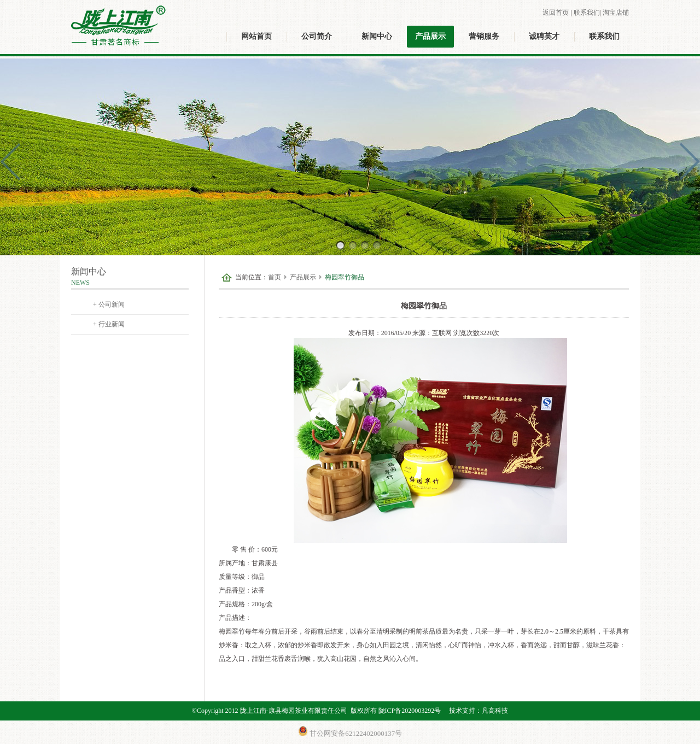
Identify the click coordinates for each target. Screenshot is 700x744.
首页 (275, 277)
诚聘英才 (544, 36)
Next (686, 162)
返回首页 (556, 13)
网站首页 (256, 36)
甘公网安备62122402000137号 (350, 732)
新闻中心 (377, 36)
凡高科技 (495, 711)
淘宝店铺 (616, 13)
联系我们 (587, 13)
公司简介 (317, 36)
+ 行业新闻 (109, 324)
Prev (14, 162)
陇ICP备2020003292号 (410, 711)
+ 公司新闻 (109, 304)
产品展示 (430, 36)
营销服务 (484, 36)
